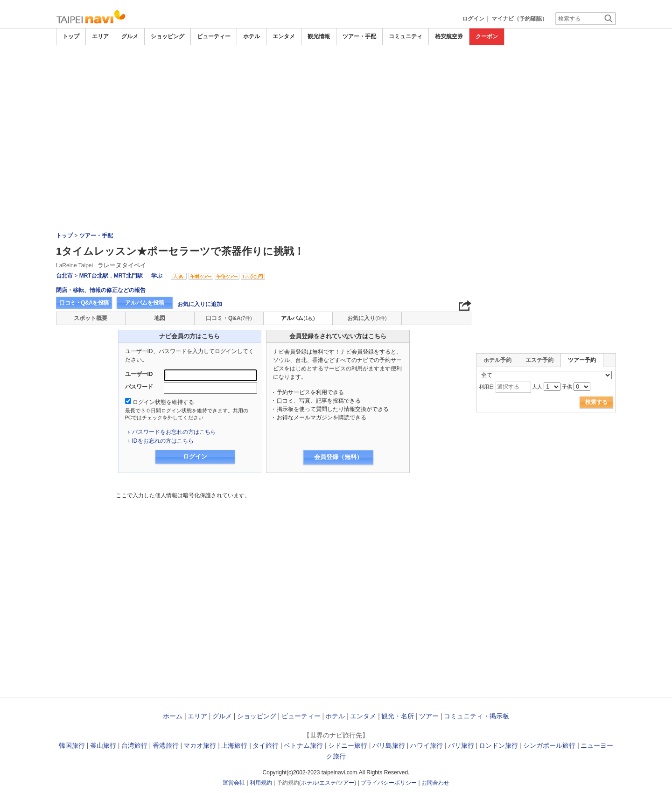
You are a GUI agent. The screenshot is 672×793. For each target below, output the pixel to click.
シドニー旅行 (348, 745)
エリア (100, 36)
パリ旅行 (461, 745)
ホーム (173, 716)
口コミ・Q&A (229, 318)
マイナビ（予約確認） (519, 19)
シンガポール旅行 (549, 745)
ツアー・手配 (359, 36)
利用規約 (261, 783)
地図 (160, 318)
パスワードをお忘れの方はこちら (174, 432)
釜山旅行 (103, 745)
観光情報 (319, 36)
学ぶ (157, 276)
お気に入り (367, 318)
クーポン (487, 36)
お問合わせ (435, 783)
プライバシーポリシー (389, 783)
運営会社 (234, 783)
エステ (328, 783)
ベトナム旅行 (303, 745)
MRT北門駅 (128, 276)
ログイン (473, 19)
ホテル (252, 36)
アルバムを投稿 (145, 303)
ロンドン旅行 (498, 745)
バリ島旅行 (389, 745)
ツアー (429, 716)
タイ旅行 (266, 745)
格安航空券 (449, 36)
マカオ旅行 (200, 745)
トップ (71, 36)
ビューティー (214, 36)
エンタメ (284, 36)
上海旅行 (234, 745)
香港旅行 (166, 745)
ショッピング (168, 36)
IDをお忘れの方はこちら (163, 441)
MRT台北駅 (94, 276)
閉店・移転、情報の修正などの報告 (101, 290)
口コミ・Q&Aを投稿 (84, 303)
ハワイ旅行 (427, 745)
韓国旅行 (72, 745)
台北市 (64, 276)
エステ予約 (539, 360)
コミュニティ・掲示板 (476, 716)
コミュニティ (406, 36)
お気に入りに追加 (200, 304)
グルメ (130, 36)
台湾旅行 (134, 745)
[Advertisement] (336, 71)
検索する (596, 402)
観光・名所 (398, 716)
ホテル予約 (497, 360)
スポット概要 (91, 318)
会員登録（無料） (338, 457)
